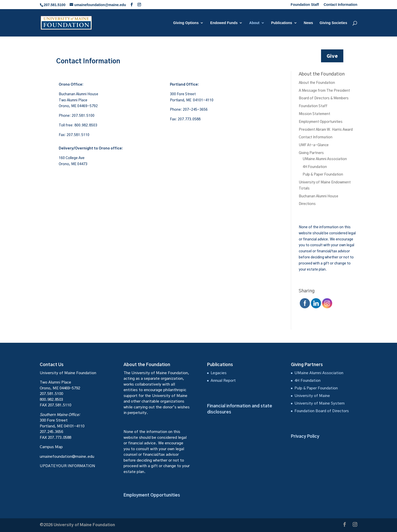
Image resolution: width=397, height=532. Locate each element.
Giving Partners (311, 153)
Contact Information (340, 5)
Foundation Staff (305, 5)
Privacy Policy (305, 436)
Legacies (219, 373)
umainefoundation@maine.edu (67, 457)
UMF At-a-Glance (314, 145)
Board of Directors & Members (324, 98)
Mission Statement (314, 114)
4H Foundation (315, 167)
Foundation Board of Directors (322, 411)
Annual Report (223, 381)
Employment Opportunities (321, 122)
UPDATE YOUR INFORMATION (67, 466)
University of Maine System (320, 403)
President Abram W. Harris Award (326, 130)
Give (332, 56)
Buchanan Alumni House (319, 196)
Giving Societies (333, 23)
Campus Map (51, 447)
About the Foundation (317, 83)
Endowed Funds (224, 23)
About (254, 23)
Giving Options (186, 23)
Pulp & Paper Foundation (323, 175)
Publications (282, 23)
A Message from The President (324, 91)
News (309, 23)
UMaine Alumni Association (325, 159)
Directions (307, 204)
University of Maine (312, 396)
